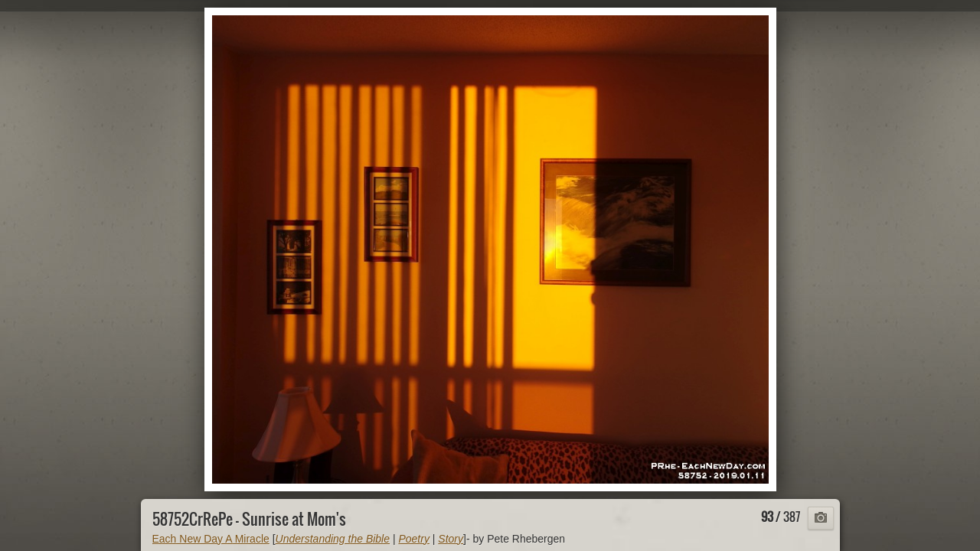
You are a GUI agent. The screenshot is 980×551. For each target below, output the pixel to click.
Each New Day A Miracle (211, 539)
